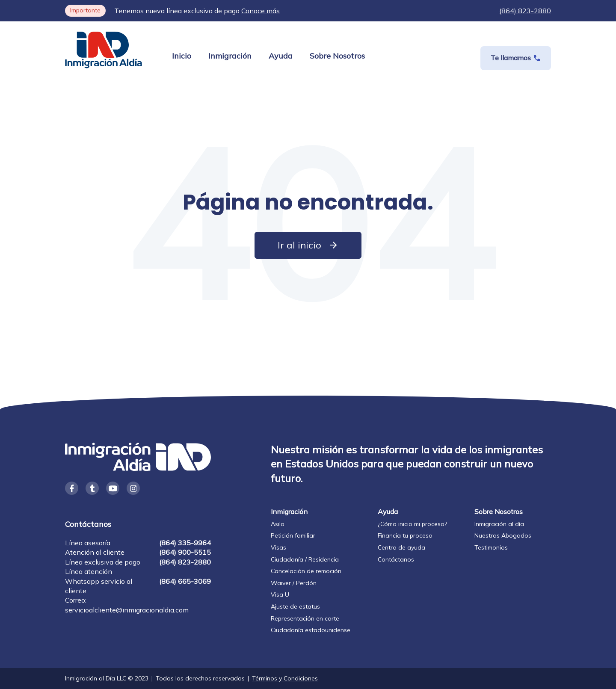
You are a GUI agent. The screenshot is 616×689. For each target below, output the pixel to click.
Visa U (280, 594)
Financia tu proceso (405, 535)
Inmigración (230, 56)
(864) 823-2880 (525, 11)
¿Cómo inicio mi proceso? (412, 524)
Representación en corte (305, 618)
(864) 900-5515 (185, 552)
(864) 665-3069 (185, 581)
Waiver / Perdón (294, 583)
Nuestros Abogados (503, 535)
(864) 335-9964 (185, 543)
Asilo (278, 524)
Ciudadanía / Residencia (305, 559)
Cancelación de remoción (306, 571)
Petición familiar (293, 535)
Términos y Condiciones (285, 678)
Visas (278, 547)
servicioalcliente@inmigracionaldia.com (127, 610)
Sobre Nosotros (337, 56)
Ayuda (281, 56)
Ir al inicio (308, 245)
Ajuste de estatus (295, 606)
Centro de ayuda (401, 547)
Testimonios (491, 547)
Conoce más (261, 11)
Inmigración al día (499, 524)
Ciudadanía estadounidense (311, 630)
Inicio (182, 56)
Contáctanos (396, 559)
